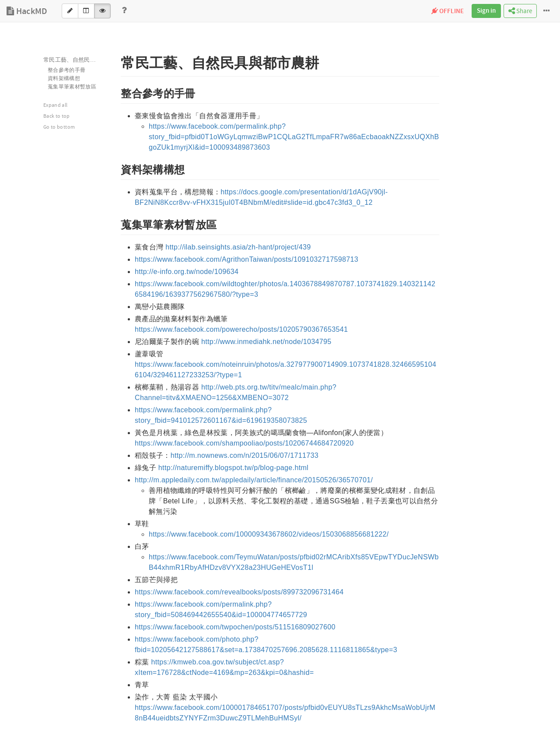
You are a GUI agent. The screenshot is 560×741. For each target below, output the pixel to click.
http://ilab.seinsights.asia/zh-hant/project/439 (238, 247)
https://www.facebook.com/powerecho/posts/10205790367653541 (241, 329)
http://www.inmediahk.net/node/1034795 (266, 342)
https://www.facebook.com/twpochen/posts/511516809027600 (235, 627)
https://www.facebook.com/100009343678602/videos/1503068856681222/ (269, 534)
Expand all (56, 105)
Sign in (486, 11)
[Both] (86, 11)
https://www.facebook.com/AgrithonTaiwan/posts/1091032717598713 (247, 259)
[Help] (124, 11)
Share (520, 11)
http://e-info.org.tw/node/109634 (187, 272)
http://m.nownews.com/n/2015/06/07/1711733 (245, 455)
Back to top (57, 116)
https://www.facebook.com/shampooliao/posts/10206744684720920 (244, 443)
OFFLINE (448, 11)
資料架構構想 (64, 79)
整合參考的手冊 (66, 70)
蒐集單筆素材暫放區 (72, 87)
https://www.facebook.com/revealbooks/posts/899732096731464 (239, 592)
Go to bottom (59, 127)
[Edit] (70, 11)
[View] (102, 11)
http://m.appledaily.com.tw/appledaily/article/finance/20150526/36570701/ (254, 480)
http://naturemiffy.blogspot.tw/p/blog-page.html (233, 468)
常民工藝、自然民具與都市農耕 (77, 60)
